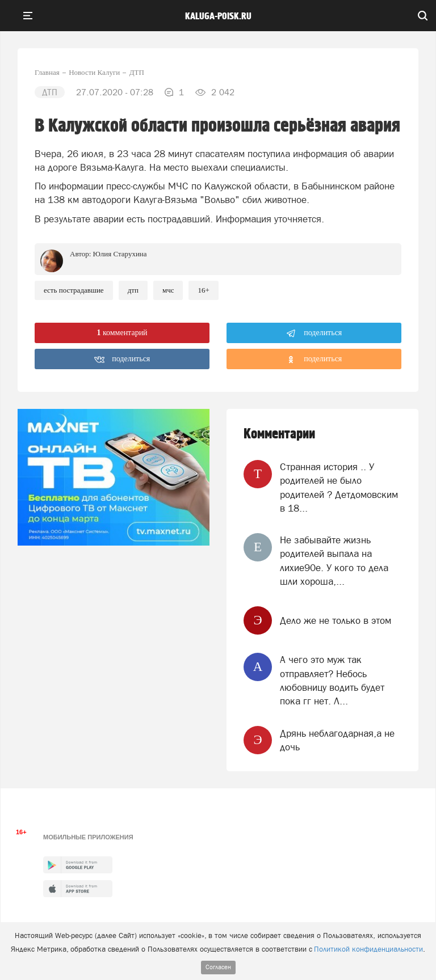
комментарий (122, 333)
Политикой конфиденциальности (368, 949)
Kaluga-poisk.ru (218, 16)
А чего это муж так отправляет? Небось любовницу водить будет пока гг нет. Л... (332, 680)
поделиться (314, 333)
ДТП (133, 290)
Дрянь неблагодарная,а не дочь (337, 740)
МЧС (168, 290)
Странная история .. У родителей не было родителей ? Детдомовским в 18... (339, 487)
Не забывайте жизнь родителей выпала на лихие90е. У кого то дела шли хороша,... (334, 561)
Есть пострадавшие (74, 290)
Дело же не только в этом (336, 620)
